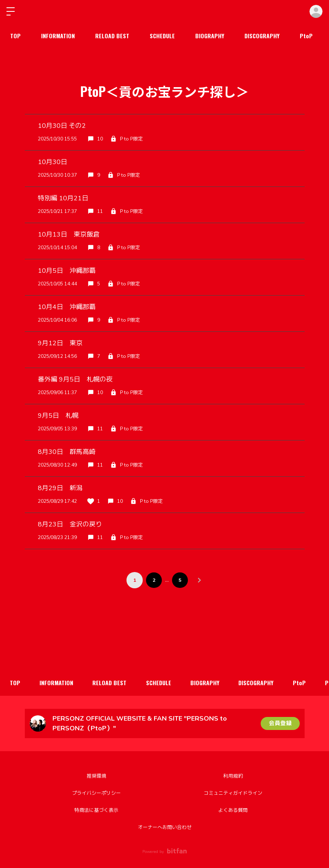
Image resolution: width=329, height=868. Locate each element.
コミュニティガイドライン (233, 793)
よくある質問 (233, 810)
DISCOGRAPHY (262, 36)
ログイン (316, 11)
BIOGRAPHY (210, 36)
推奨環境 (96, 776)
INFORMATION (58, 36)
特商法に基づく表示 (96, 810)
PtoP (306, 36)
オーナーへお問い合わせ (165, 827)
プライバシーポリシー (96, 793)
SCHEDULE (162, 36)
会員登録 (280, 723)
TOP (15, 36)
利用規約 (233, 776)
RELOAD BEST (112, 36)
